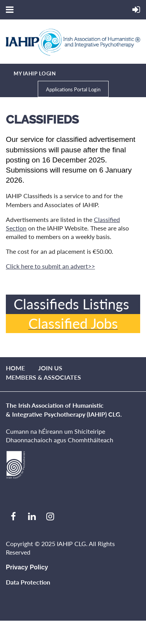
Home (15, 368)
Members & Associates (43, 377)
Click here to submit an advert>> (50, 266)
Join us (50, 368)
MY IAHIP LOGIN (35, 73)
